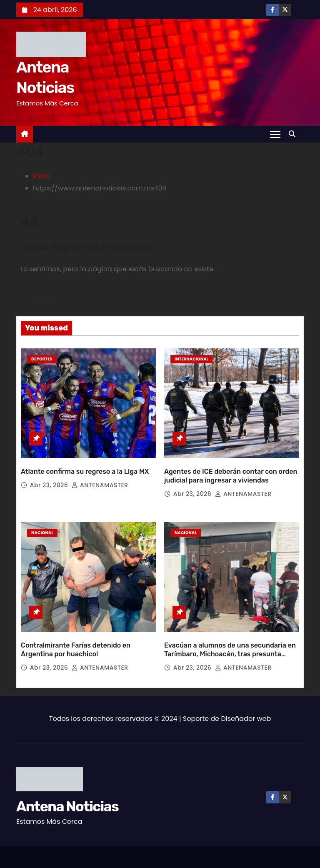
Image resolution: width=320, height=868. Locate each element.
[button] (294, 134)
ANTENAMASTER (100, 480)
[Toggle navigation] (275, 134)
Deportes (42, 359)
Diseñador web (246, 708)
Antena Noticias (67, 796)
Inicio (42, 176)
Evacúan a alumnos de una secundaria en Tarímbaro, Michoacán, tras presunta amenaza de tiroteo (230, 643)
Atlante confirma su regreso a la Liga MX (85, 466)
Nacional (42, 527)
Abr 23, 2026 (50, 480)
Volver (46, 293)
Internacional (191, 359)
